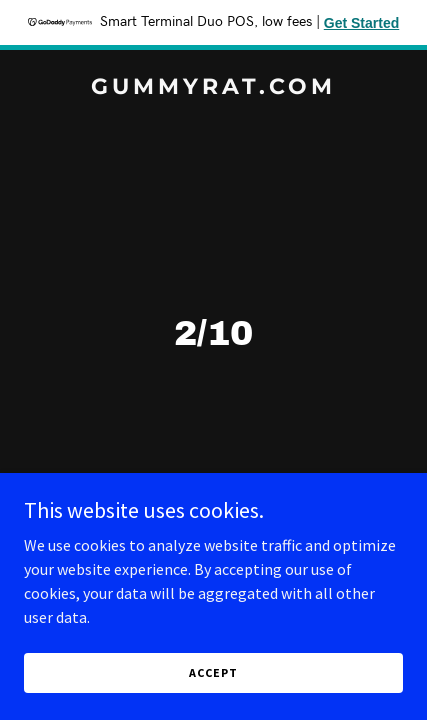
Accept (213, 672)
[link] (213, 88)
